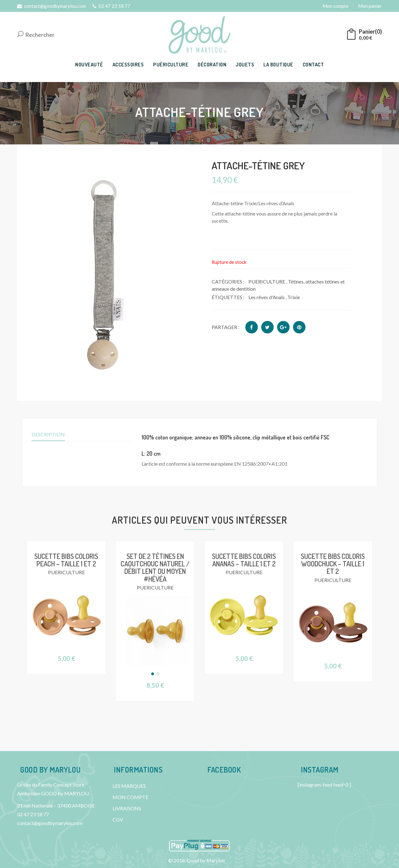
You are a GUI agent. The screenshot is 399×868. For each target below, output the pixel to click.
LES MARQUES (129, 786)
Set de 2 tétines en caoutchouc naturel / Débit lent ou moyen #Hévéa (155, 567)
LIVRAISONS (127, 808)
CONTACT (313, 65)
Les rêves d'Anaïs (267, 297)
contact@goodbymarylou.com (52, 6)
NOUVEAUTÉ (89, 65)
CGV (118, 820)
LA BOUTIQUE (278, 65)
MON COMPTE (130, 797)
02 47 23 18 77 (111, 6)
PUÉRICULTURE (171, 65)
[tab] (255, 438)
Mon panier (370, 6)
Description (48, 434)
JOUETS (245, 65)
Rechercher (36, 35)
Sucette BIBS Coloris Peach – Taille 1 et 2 (66, 560)
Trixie (294, 297)
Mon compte (336, 6)
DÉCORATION (212, 65)
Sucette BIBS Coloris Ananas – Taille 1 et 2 (244, 560)
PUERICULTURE (267, 281)
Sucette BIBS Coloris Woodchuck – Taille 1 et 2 (333, 564)
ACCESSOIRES (128, 65)
